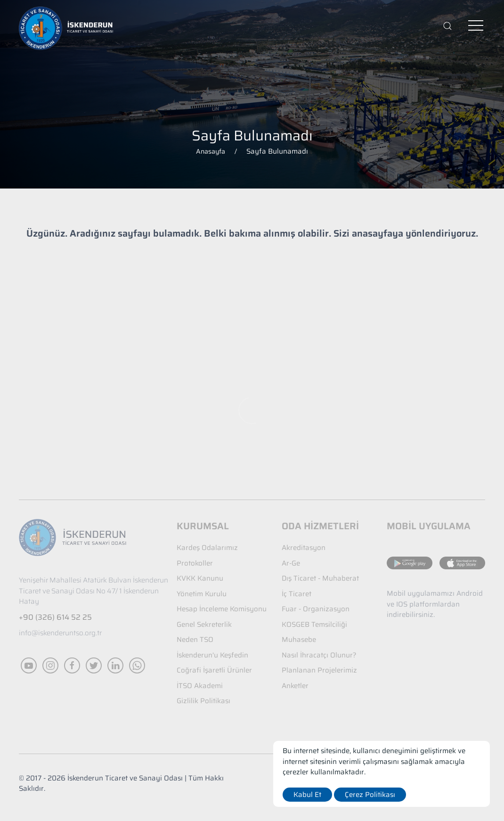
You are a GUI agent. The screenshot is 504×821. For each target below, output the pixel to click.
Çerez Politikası (370, 795)
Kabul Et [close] (307, 795)
